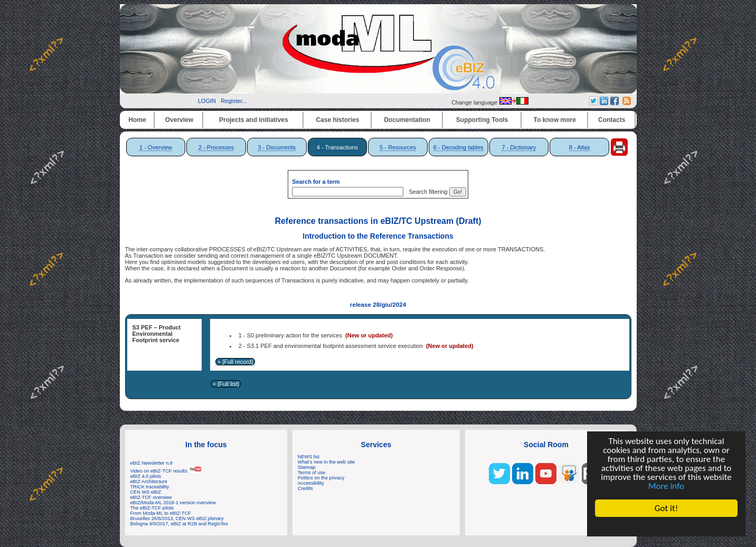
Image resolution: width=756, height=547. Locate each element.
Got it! (666, 508)
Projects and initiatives (254, 120)
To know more (555, 120)
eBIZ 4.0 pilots (146, 476)
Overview (179, 120)
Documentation (407, 120)
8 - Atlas (580, 147)
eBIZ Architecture (149, 482)
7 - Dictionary (519, 147)
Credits (305, 488)
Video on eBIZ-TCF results (167, 471)
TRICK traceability (150, 487)
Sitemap (307, 467)
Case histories (337, 120)
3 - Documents (277, 147)
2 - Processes (216, 147)
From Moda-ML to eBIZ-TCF (161, 513)
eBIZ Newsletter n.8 (152, 463)
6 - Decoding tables (459, 147)
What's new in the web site (326, 462)
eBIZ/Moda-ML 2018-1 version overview (173, 503)
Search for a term (316, 182)
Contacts (612, 120)
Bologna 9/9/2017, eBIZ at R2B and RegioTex (179, 524)
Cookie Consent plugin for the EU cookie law (666, 526)
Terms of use (311, 473)
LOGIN (207, 101)
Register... (234, 101)
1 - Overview (156, 147)
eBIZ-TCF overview (151, 497)
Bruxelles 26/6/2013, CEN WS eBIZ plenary (177, 518)
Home (137, 120)
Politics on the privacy (321, 478)
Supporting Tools (482, 120)
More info (666, 486)
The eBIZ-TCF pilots (152, 508)
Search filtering (426, 192)
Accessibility (311, 483)
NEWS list (309, 457)
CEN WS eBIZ (146, 492)
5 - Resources (398, 147)
